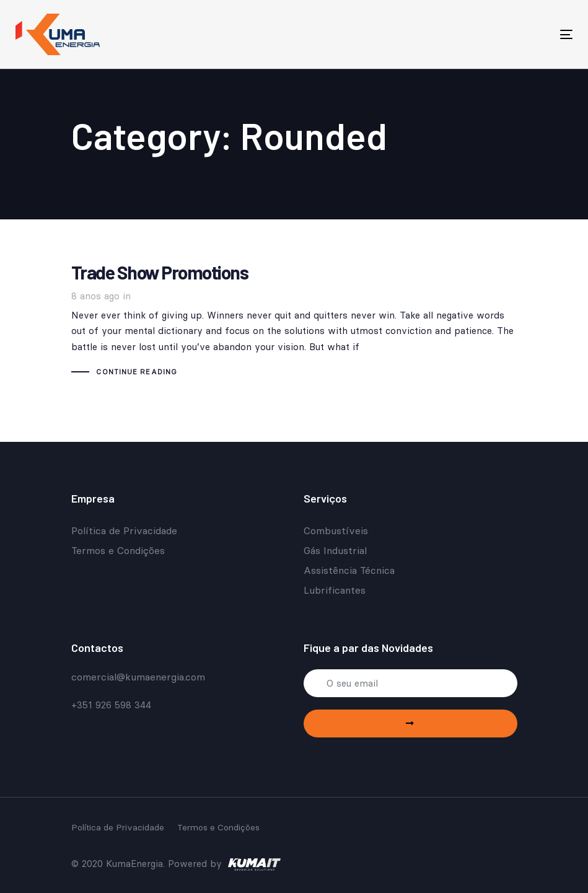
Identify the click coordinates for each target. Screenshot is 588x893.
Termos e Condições (118, 550)
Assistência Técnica (349, 570)
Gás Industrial (335, 550)
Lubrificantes (335, 590)
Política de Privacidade (124, 530)
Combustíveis (336, 530)
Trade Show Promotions (294, 322)
